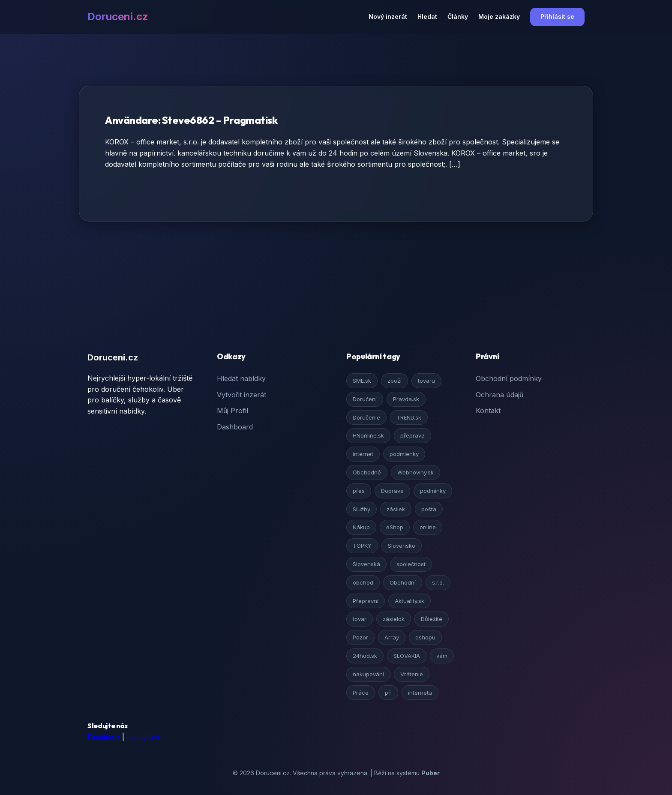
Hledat (427, 16)
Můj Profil (232, 411)
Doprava (392, 491)
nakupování (368, 674)
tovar (360, 619)
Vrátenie (412, 674)
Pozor (360, 637)
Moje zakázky (499, 16)
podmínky (433, 491)
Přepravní (366, 601)
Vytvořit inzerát (241, 395)
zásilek (396, 509)
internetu (420, 693)
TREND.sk (409, 417)
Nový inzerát (388, 16)
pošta (429, 509)
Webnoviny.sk (415, 472)
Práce (361, 693)
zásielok (394, 619)
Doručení (365, 399)
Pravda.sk (406, 399)
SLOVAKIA (407, 656)
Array (392, 637)
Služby (361, 509)
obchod (363, 582)
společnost (411, 564)
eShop (395, 527)
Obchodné (367, 472)
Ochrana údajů (499, 395)
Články (458, 16)
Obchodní (403, 582)
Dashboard (235, 427)
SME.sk (362, 381)
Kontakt (488, 411)
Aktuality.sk (409, 601)
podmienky (404, 454)
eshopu (425, 637)
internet (363, 454)
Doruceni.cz (118, 16)
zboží (394, 381)
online (428, 527)
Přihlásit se (557, 16)
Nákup (361, 527)
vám (442, 656)
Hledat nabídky (241, 378)
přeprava (412, 435)
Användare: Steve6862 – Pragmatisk (191, 120)
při (388, 693)
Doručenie (366, 417)
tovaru (426, 381)
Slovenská (366, 564)
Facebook (104, 737)
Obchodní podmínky (509, 378)
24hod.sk (365, 656)
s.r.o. (438, 582)
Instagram (143, 737)
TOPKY (362, 546)
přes (359, 491)
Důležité (432, 619)
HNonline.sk (368, 435)
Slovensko (402, 546)
